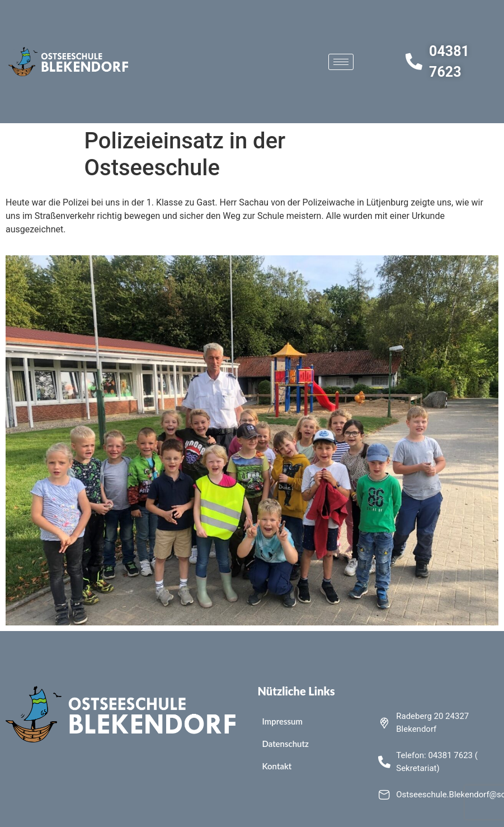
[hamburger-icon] (341, 62)
